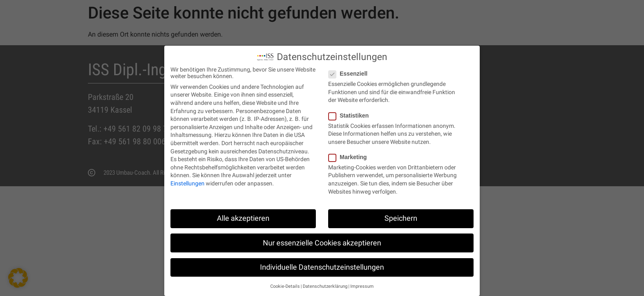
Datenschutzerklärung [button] (325, 283)
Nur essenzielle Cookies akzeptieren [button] (322, 239)
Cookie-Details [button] (285, 283)
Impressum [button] (362, 283)
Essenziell (351, 70)
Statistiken (351, 112)
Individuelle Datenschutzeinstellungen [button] (322, 264)
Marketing (350, 154)
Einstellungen (187, 180)
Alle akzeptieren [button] (243, 215)
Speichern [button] (401, 215)
